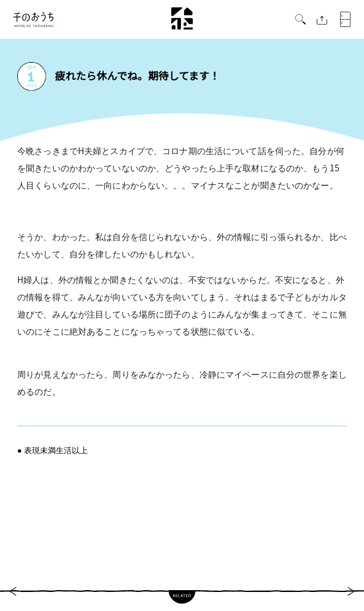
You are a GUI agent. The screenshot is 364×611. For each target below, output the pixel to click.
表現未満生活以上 (56, 450)
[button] (300, 21)
